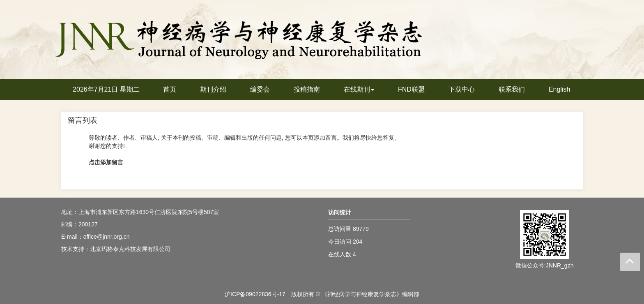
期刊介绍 (213, 89)
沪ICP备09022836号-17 (255, 294)
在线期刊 (359, 89)
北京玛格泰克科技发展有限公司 (130, 249)
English (559, 89)
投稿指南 (307, 89)
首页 (170, 89)
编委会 (260, 89)
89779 (361, 229)
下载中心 (462, 89)
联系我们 (512, 89)
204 (358, 242)
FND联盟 (411, 89)
